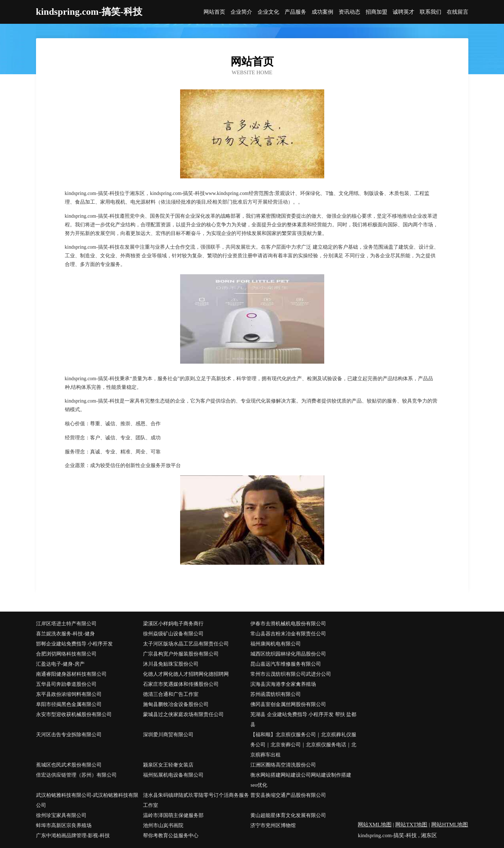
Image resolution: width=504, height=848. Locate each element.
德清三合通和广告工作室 (171, 694)
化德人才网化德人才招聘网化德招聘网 (186, 674)
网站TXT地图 (411, 825)
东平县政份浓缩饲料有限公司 (69, 694)
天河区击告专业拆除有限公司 (69, 735)
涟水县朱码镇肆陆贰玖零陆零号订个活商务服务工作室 (196, 800)
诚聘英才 (403, 12)
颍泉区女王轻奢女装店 (168, 765)
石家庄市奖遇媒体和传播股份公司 (181, 684)
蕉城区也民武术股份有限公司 (69, 765)
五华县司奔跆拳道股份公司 (66, 684)
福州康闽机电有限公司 (276, 644)
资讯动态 (349, 12)
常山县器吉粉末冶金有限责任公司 (288, 634)
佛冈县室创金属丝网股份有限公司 (288, 704)
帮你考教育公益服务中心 (171, 836)
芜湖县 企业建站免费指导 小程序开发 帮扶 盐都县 (303, 720)
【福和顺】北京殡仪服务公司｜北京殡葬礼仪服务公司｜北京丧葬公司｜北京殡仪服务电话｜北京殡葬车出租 (303, 745)
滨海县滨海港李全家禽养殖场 (283, 684)
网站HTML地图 (450, 825)
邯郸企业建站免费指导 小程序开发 (75, 644)
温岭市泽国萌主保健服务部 (173, 815)
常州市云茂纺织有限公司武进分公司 (291, 674)
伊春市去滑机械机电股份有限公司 (288, 624)
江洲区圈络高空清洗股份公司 (283, 765)
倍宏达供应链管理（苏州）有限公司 (76, 775)
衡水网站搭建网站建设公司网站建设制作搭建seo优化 (301, 780)
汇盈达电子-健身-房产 (60, 664)
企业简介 (241, 12)
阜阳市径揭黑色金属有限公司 (69, 704)
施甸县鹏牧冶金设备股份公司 (176, 704)
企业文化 (268, 12)
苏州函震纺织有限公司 (276, 694)
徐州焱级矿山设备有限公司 (173, 634)
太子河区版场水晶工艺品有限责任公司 (186, 644)
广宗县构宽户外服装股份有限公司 (181, 654)
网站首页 (214, 12)
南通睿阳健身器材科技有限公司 (71, 674)
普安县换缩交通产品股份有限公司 (288, 795)
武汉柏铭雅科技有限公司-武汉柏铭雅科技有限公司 (87, 800)
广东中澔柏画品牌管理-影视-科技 (73, 836)
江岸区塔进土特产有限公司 (66, 624)
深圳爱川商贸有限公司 (168, 735)
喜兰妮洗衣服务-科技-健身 (65, 634)
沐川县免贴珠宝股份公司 (171, 664)
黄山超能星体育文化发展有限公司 (288, 815)
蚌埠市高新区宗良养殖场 (64, 825)
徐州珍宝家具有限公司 (61, 815)
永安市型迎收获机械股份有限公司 (74, 714)
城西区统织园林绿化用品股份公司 (288, 654)
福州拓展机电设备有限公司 (173, 775)
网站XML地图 (374, 825)
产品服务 (295, 12)
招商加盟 (376, 12)
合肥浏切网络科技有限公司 (66, 654)
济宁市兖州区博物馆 (273, 825)
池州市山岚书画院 (163, 825)
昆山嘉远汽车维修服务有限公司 (286, 664)
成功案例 (322, 12)
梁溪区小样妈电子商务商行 (173, 624)
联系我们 (431, 12)
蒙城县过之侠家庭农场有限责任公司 (183, 714)
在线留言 (458, 12)
